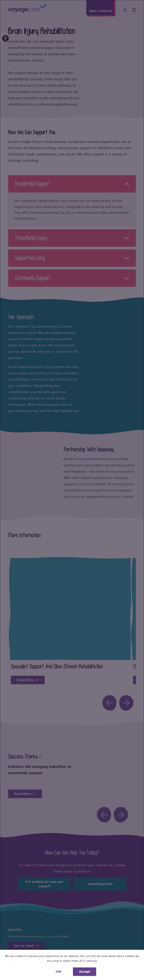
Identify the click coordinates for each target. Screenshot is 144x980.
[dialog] (72, 490)
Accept (85, 972)
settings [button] (92, 961)
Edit (58, 972)
